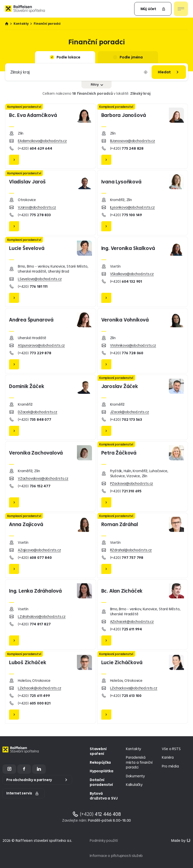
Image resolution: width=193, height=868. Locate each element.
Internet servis (23, 793)
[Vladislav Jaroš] (51, 203)
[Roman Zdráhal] (143, 545)
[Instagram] (9, 769)
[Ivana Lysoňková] (143, 203)
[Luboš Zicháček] (51, 687)
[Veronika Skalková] (143, 272)
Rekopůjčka (100, 762)
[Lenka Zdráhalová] (51, 614)
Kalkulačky (134, 784)
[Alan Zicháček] (143, 614)
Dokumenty (135, 776)
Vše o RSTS (171, 749)
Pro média (170, 766)
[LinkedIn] (39, 769)
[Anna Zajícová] (51, 545)
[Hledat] (169, 72)
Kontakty (21, 24)
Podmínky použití (104, 840)
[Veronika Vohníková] (143, 341)
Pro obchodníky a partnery (29, 780)
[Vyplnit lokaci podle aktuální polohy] (146, 72)
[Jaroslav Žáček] (143, 407)
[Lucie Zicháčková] (143, 687)
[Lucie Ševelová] (51, 272)
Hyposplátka (102, 771)
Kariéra (168, 757)
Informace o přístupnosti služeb (116, 856)
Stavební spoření (98, 751)
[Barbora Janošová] (143, 136)
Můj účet (153, 9)
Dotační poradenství (101, 782)
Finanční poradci (47, 24)
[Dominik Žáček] (51, 407)
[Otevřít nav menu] (181, 9)
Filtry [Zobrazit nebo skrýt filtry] (97, 85)
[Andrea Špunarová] (51, 341)
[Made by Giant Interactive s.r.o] (181, 840)
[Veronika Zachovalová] (51, 476)
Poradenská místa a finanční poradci (139, 762)
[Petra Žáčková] (143, 476)
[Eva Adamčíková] (51, 136)
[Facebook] (24, 769)
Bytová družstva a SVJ (104, 796)
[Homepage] (21, 753)
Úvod (7, 24)
